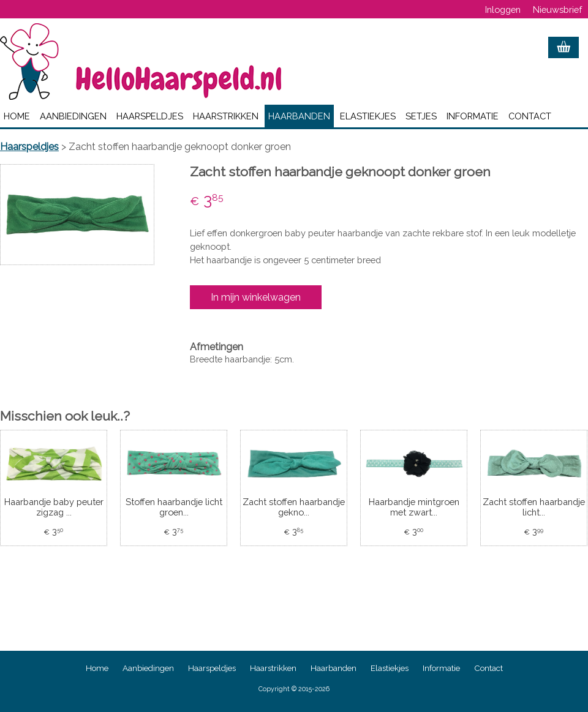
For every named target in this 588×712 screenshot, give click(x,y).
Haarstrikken (226, 116)
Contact (530, 116)
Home (17, 116)
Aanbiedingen (73, 116)
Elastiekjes (368, 116)
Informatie (473, 116)
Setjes (421, 116)
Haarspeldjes (150, 116)
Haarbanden (299, 116)
